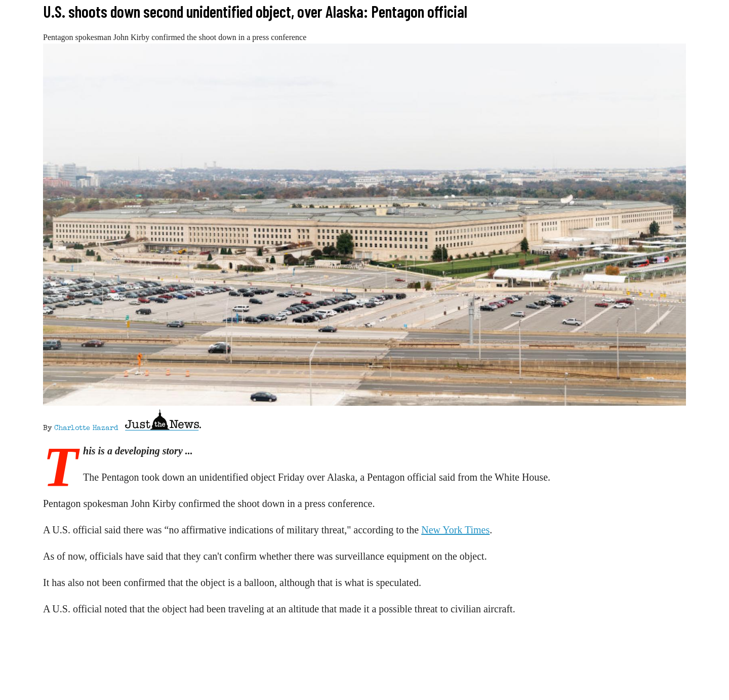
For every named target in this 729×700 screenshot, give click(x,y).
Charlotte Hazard (86, 429)
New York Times (455, 530)
